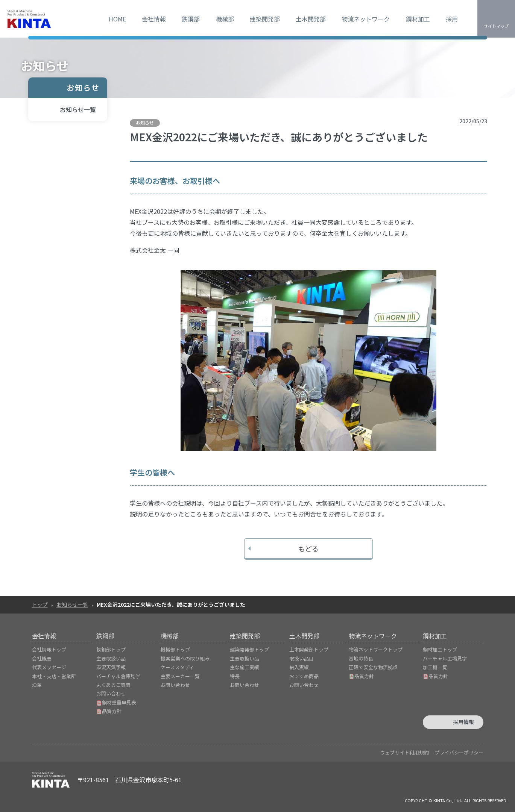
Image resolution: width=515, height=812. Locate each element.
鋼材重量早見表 (116, 702)
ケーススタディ (177, 667)
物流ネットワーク (366, 19)
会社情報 (154, 19)
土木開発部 (311, 19)
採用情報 (463, 722)
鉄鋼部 (191, 19)
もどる (308, 548)
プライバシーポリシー (459, 752)
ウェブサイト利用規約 (404, 752)
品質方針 (109, 711)
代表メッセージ (49, 667)
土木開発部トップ (309, 649)
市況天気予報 (111, 667)
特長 (235, 676)
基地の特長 (361, 658)
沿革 (37, 685)
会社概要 (42, 658)
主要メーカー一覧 (180, 676)
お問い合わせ (111, 693)
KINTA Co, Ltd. (448, 800)
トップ (40, 604)
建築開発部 (265, 19)
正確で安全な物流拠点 (373, 667)
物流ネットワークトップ (376, 649)
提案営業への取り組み (185, 658)
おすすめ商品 (304, 676)
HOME (117, 19)
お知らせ (83, 87)
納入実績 (299, 667)
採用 (452, 19)
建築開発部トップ (249, 649)
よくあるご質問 (113, 685)
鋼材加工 (418, 19)
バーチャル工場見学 (445, 658)
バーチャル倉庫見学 (118, 676)
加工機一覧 (435, 667)
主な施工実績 (245, 667)
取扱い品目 (302, 658)
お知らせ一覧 (78, 109)
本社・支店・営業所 (54, 676)
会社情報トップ (49, 649)
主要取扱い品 (111, 658)
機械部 (225, 19)
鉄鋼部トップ (111, 649)
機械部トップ (175, 649)
